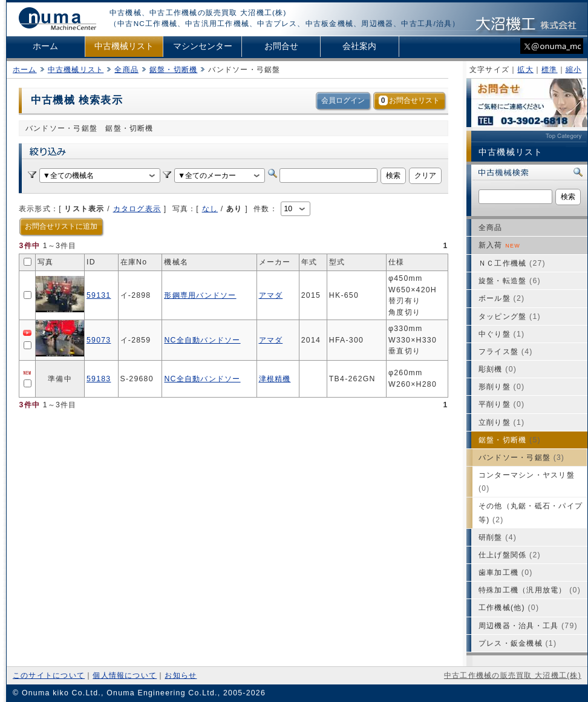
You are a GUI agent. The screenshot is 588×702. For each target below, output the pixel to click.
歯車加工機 (506, 572)
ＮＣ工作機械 (512, 263)
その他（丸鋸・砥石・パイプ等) (531, 513)
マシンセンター (203, 46)
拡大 (525, 70)
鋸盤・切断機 (173, 70)
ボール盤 (501, 298)
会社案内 (359, 46)
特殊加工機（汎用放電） (530, 590)
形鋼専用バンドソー (200, 295)
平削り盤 (501, 404)
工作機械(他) (509, 608)
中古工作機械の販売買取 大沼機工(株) (513, 675)
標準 (549, 70)
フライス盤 (506, 352)
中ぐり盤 (501, 334)
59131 (99, 295)
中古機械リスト (124, 46)
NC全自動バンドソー (202, 340)
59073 (99, 340)
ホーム (45, 46)
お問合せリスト (409, 100)
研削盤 (498, 537)
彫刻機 (498, 369)
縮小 (573, 70)
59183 (99, 379)
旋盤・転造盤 (510, 281)
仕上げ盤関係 (510, 555)
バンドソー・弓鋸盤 (521, 458)
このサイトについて (49, 675)
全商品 (126, 70)
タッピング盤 (510, 317)
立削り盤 (501, 422)
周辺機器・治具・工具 (528, 626)
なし (210, 209)
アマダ (271, 295)
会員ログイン (343, 100)
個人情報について (125, 675)
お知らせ (181, 675)
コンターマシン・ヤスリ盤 (527, 482)
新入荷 (499, 245)
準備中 (60, 379)
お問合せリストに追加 (61, 226)
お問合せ (281, 46)
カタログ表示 (137, 209)
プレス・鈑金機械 (518, 643)
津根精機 (275, 379)
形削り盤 (501, 387)
